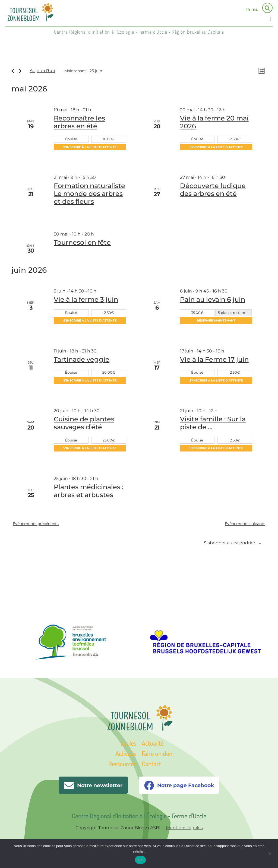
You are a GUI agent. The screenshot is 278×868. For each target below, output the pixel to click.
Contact (151, 764)
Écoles (129, 744)
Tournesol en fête (82, 243)
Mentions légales (184, 829)
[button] (270, 19)
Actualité (153, 744)
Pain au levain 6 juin (213, 300)
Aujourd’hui (42, 71)
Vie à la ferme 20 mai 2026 (214, 123)
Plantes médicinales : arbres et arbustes (89, 492)
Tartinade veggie (82, 360)
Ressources (122, 764)
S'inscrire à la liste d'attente (90, 148)
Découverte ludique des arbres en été (213, 190)
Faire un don (157, 754)
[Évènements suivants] (20, 71)
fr (248, 10)
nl (255, 10)
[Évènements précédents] (13, 71)
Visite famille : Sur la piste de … (213, 424)
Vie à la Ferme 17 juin (214, 360)
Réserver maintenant (216, 321)
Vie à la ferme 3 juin (86, 300)
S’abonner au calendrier (230, 544)
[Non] (270, 853)
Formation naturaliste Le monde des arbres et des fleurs (89, 194)
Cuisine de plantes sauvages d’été (84, 424)
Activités (126, 754)
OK (140, 860)
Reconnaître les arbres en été (79, 123)
